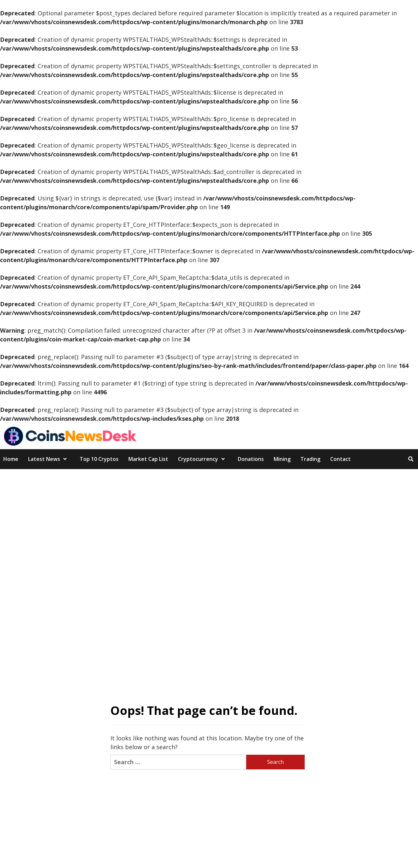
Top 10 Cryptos (99, 459)
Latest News (49, 459)
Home (11, 459)
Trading (310, 459)
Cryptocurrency (203, 459)
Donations (251, 459)
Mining (282, 459)
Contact (340, 459)
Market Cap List (148, 459)
